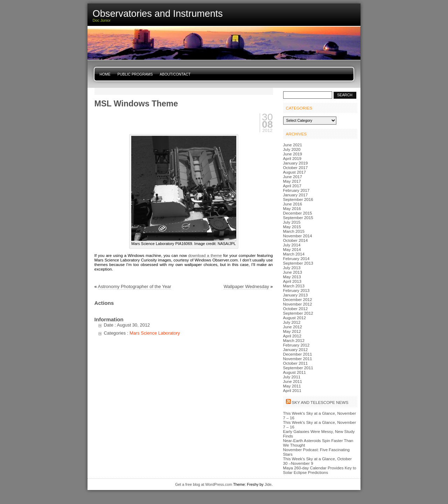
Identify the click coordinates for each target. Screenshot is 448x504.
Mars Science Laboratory (155, 333)
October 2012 (296, 309)
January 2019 (296, 163)
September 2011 (298, 368)
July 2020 (292, 149)
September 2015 (298, 218)
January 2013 (296, 295)
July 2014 (292, 245)
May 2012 (292, 331)
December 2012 (298, 299)
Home (105, 74)
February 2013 (296, 290)
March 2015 (294, 231)
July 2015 (292, 222)
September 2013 (298, 263)
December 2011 (298, 354)
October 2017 (296, 167)
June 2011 (293, 381)
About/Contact (175, 74)
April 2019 (292, 158)
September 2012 (298, 313)
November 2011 (298, 359)
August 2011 (295, 372)
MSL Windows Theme (136, 104)
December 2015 (298, 213)
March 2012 (294, 340)
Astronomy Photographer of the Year (135, 286)
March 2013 (294, 286)
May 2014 (292, 249)
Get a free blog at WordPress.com (204, 484)
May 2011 (292, 386)
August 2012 (295, 318)
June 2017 (293, 177)
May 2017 (292, 181)
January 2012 (296, 349)
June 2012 (293, 327)
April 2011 (292, 390)
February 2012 (296, 345)
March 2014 (294, 254)
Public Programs (135, 74)
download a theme (205, 255)
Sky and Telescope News (320, 402)
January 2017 (296, 195)
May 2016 (292, 208)
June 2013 (293, 272)
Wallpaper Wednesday (246, 286)
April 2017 (292, 186)
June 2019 (293, 154)
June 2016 (293, 204)
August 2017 (295, 172)
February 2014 (296, 258)
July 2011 (292, 377)
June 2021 (293, 145)
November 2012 (298, 304)
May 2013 (292, 277)
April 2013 (292, 281)
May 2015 (292, 227)
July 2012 (292, 322)
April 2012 (292, 336)
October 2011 (296, 363)
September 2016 (298, 199)
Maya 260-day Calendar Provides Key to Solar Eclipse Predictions (320, 470)
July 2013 (292, 268)
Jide (268, 484)
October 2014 (296, 240)
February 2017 (296, 190)
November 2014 (298, 236)
